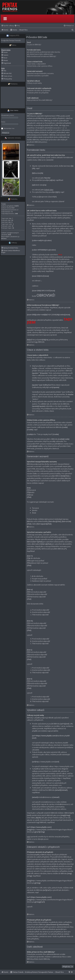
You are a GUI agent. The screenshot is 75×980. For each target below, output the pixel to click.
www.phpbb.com (55, 785)
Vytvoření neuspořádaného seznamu (40, 73)
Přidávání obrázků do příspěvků (39, 91)
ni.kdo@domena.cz (48, 802)
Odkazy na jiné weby (34, 83)
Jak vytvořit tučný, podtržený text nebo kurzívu (44, 52)
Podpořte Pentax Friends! (11, 40)
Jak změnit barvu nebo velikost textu (40, 54)
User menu (13, 110)
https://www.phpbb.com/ (64, 766)
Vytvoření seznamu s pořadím (38, 76)
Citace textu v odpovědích (36, 64)
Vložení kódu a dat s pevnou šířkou (40, 66)
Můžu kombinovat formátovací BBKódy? (41, 56)
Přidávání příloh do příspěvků (38, 93)
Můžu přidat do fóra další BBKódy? (40, 100)
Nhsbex (4, 238)
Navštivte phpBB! (62, 743)
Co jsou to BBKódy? (34, 45)
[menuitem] (17, 26)
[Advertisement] (13, 97)
